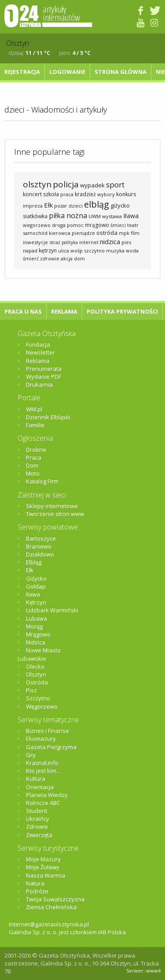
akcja (67, 258)
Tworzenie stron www (55, 514)
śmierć (31, 258)
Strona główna (121, 72)
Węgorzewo (42, 706)
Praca (34, 457)
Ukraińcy (38, 819)
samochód (35, 233)
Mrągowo (38, 634)
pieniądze (83, 233)
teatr (133, 225)
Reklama (64, 311)
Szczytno (38, 698)
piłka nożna (68, 216)
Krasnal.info (42, 763)
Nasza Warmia (46, 875)
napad (30, 250)
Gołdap (36, 586)
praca (67, 194)
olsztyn (37, 184)
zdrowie (50, 258)
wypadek (92, 185)
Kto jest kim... (43, 771)
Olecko (35, 666)
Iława (131, 216)
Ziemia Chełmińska (51, 907)
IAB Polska (112, 932)
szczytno (94, 250)
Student (37, 811)
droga (59, 225)
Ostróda (37, 682)
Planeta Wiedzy (47, 795)
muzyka (115, 250)
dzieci (76, 206)
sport (115, 185)
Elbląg (34, 562)
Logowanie (67, 72)
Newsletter (40, 352)
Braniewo (39, 546)
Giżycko (36, 578)
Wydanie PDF (44, 377)
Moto (33, 473)
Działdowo (40, 554)
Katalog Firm (42, 481)
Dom (32, 465)
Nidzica (36, 642)
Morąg (34, 626)
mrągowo (97, 225)
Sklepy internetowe (52, 506)
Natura (35, 883)
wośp (77, 250)
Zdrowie (37, 826)
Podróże (37, 891)
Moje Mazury (43, 859)
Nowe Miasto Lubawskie (39, 654)
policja (66, 184)
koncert (32, 194)
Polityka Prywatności (122, 311)
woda (132, 250)
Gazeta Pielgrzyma (51, 747)
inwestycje (35, 242)
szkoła (51, 194)
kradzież (85, 194)
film (135, 233)
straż (55, 242)
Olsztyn (36, 674)
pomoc (75, 225)
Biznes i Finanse (48, 731)
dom (79, 258)
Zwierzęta (39, 835)
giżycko (120, 205)
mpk (124, 233)
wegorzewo (37, 225)
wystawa (112, 216)
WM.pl (34, 409)
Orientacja (40, 787)
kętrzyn (48, 250)
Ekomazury (41, 739)
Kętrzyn (36, 602)
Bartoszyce (41, 538)
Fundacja (38, 344)
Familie (35, 425)
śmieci (118, 225)
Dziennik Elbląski (48, 417)
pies (126, 242)
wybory (106, 194)
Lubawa (37, 618)
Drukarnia (39, 384)
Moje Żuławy (43, 867)
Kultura (36, 779)
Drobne (36, 450)
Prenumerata (44, 369)
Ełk (48, 205)
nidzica (110, 241)
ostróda (107, 233)
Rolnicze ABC (43, 803)
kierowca (60, 233)
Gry (31, 755)
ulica (64, 250)
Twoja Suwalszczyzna (55, 899)
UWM (95, 216)
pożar (61, 206)
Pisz (31, 690)
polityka (70, 242)
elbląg (97, 204)
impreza (33, 206)
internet (89, 242)
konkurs (126, 194)
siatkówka (35, 216)
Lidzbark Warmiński (52, 610)
